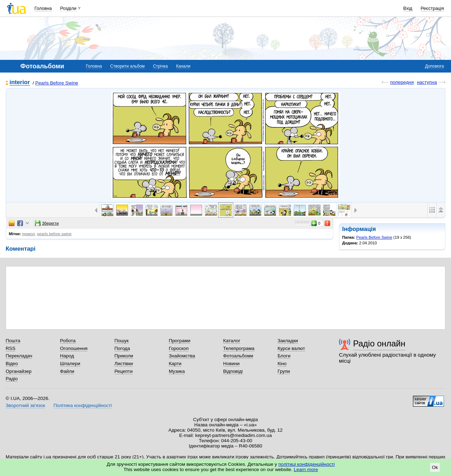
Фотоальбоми (238, 356)
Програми (180, 341)
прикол (29, 234)
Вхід (408, 8)
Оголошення (74, 348)
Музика (177, 371)
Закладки (288, 341)
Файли (67, 371)
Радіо (12, 379)
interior (20, 83)
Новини (231, 364)
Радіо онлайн (379, 343)
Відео (12, 364)
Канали (183, 66)
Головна (43, 8)
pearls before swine (54, 234)
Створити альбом (128, 66)
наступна (427, 82)
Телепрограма (239, 348)
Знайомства (182, 356)
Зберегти (47, 223)
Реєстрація (432, 8)
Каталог (232, 341)
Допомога (434, 66)
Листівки (124, 364)
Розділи (68, 8)
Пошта (13, 341)
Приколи (124, 356)
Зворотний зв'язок (25, 405)
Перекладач (19, 356)
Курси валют (291, 348)
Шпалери (70, 364)
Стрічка (160, 66)
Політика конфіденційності (83, 405)
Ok (435, 467)
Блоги (284, 356)
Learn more (306, 469)
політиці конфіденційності (307, 464)
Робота (68, 341)
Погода (122, 348)
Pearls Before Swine (57, 83)
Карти (175, 364)
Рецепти (124, 371)
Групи (284, 371)
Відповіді (233, 371)
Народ (67, 356)
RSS (11, 348)
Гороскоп (179, 348)
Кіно (282, 364)
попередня (402, 82)
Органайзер (18, 371)
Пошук (122, 341)
